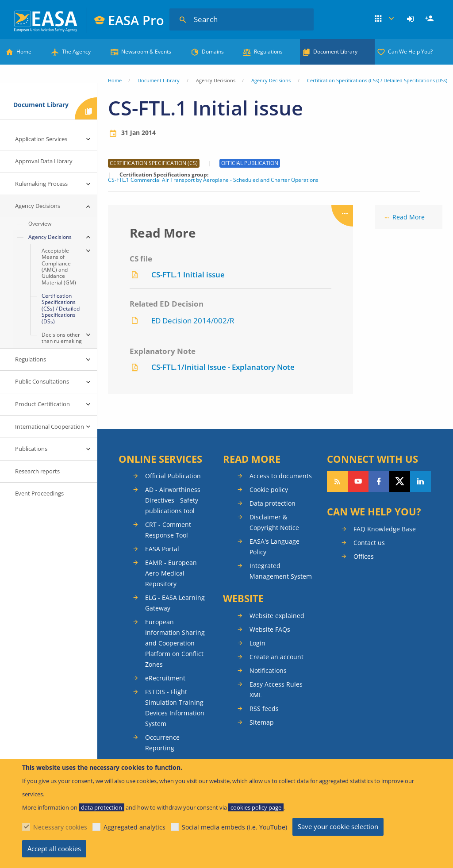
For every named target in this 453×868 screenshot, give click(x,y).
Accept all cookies (54, 849)
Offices (364, 556)
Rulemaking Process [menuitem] (41, 184)
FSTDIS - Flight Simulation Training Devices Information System (175, 708)
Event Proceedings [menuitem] (39, 493)
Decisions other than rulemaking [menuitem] (62, 338)
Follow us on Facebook (379, 481)
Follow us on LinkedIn (420, 481)
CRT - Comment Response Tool (168, 530)
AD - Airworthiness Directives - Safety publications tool (173, 500)
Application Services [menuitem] (41, 139)
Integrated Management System (281, 571)
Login (412, 19)
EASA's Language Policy (274, 547)
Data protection (273, 503)
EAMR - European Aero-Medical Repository (171, 573)
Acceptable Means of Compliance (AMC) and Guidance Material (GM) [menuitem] (59, 267)
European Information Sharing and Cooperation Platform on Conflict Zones (175, 643)
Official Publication (173, 476)
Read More (409, 217)
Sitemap (262, 722)
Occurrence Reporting (162, 743)
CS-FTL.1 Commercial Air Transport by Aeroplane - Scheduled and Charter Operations (213, 180)
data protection (102, 807)
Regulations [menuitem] (31, 359)
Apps (385, 19)
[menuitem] (412, 19)
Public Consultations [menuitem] (42, 381)
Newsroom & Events (146, 52)
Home (24, 52)
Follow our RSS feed (337, 481)
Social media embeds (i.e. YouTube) (234, 827)
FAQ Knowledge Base (385, 529)
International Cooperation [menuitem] (50, 426)
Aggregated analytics (134, 827)
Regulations (268, 52)
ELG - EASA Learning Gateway (175, 603)
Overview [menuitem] (40, 224)
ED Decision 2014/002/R (193, 321)
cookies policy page (256, 807)
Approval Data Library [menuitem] (44, 161)
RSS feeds (264, 709)
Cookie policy (269, 490)
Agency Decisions (271, 80)
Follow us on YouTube (358, 481)
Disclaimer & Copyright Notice (274, 522)
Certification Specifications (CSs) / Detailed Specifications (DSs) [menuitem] (61, 309)
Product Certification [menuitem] (42, 404)
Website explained (277, 616)
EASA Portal (162, 549)
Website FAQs (270, 629)
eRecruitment (165, 678)
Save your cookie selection (338, 826)
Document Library (335, 52)
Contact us (369, 543)
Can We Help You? (410, 52)
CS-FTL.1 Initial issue (188, 275)
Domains (213, 52)
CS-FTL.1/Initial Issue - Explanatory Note (223, 367)
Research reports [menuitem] (37, 471)
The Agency (76, 52)
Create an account (276, 657)
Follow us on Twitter (400, 481)
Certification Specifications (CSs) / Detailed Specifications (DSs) (377, 80)
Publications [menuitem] (31, 449)
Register (430, 19)
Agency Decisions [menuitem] (38, 206)
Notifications (268, 670)
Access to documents (281, 476)
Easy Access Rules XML (276, 689)
